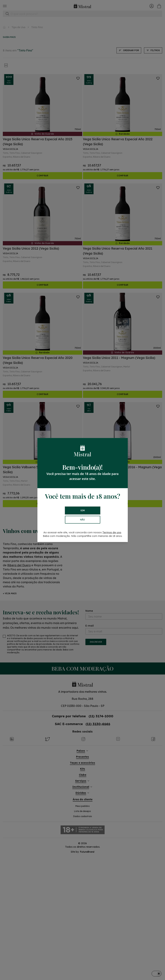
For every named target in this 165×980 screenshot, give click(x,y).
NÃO (82, 520)
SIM (83, 510)
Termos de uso (112, 532)
